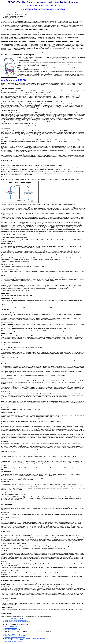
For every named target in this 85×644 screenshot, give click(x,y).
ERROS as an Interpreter (11, 628)
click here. (13, 502)
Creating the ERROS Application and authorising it (16, 620)
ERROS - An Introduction (11, 627)
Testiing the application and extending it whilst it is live (17, 622)
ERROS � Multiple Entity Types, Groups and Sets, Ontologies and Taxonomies (25, 638)
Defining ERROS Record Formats (13, 641)
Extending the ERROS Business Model (14, 619)
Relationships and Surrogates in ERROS (15, 637)
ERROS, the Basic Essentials (12, 629)
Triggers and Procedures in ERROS (14, 640)
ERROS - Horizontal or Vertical (12, 634)
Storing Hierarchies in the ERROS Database (16, 636)
